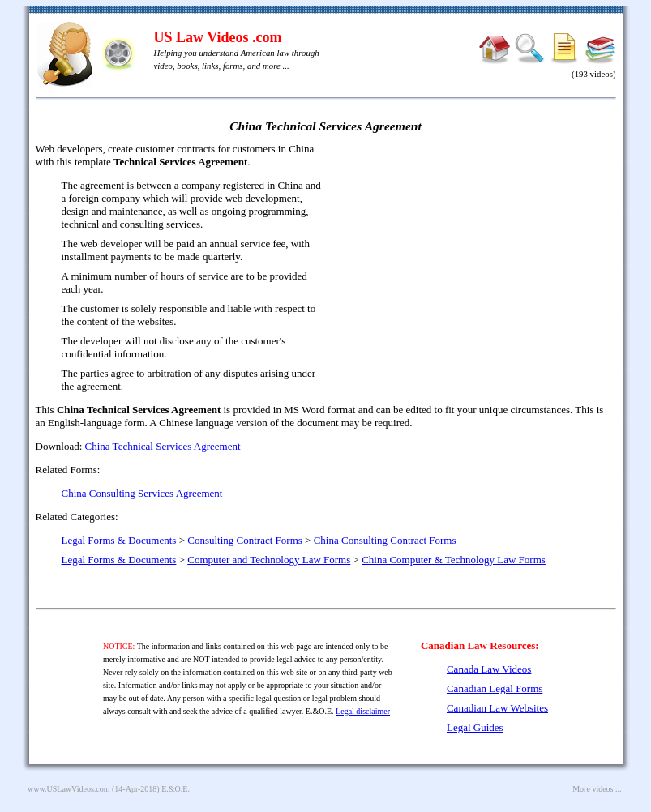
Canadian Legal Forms (495, 688)
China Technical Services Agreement (163, 446)
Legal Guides (475, 727)
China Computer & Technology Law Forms (454, 560)
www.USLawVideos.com (69, 789)
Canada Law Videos (489, 669)
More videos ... (597, 789)
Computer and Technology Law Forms (269, 560)
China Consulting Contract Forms (385, 540)
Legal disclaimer (363, 711)
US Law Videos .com (218, 37)
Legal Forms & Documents (119, 540)
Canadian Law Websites (497, 708)
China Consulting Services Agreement (142, 493)
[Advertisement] (477, 259)
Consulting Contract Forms (245, 540)
